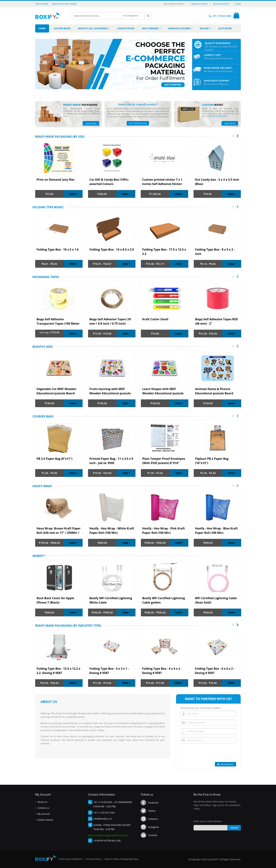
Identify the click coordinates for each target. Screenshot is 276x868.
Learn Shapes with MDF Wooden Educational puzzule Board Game (163, 391)
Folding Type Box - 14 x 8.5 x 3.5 (112, 249)
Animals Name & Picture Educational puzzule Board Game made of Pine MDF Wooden (214, 391)
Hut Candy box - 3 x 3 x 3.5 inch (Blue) (217, 182)
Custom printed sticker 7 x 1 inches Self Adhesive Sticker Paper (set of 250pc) (162, 182)
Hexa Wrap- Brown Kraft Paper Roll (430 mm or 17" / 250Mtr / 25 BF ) (59, 531)
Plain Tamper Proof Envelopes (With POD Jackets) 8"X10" (164, 461)
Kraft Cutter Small (155, 319)
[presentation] (233, 136)
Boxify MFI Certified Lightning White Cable (111, 600)
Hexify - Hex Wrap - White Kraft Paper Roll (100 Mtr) (112, 530)
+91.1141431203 (222, 16)
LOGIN (238, 4)
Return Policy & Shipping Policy (121, 859)
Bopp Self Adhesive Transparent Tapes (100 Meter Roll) (58, 321)
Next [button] (237, 207)
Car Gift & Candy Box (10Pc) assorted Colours (109, 182)
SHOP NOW (91, 123)
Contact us (43, 808)
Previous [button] (233, 207)
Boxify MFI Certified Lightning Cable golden (164, 600)
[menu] (138, 28)
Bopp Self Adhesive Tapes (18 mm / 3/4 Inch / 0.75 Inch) (110, 321)
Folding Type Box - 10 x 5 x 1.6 (58, 249)
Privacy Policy (94, 859)
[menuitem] (42, 28)
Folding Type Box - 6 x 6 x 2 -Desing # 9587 (215, 671)
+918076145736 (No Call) (107, 841)
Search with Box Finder (64, 4)
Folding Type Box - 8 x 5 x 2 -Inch (215, 251)
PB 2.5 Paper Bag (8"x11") (55, 458)
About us (42, 802)
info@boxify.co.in (103, 819)
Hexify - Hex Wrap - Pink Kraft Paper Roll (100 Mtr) (164, 530)
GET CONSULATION (138, 123)
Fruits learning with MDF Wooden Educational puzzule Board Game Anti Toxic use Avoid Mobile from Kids (110, 391)
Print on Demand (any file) (56, 180)
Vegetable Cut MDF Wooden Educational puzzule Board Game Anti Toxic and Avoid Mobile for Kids (57, 391)
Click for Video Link (217, 116)
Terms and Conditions (70, 859)
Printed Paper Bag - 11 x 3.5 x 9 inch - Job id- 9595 (111, 461)
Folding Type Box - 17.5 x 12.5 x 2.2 (164, 251)
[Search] (148, 16)
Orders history (45, 820)
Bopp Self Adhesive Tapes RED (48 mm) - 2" (217, 321)
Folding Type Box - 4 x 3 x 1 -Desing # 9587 (109, 671)
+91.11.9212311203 (104, 813)
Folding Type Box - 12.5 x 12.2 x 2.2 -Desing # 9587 (59, 671)
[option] (59, 239)
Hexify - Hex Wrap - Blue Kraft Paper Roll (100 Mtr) (216, 530)
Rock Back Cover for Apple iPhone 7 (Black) (55, 600)
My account (44, 814)
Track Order (42, 4)
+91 (95, 802)
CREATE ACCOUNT (199, 4)
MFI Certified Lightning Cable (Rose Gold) (216, 600)
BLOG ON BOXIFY (221, 4)
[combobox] (96, 16)
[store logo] (49, 16)
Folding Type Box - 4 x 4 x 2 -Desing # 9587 (162, 671)
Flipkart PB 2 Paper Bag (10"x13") (212, 461)
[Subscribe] (234, 828)
